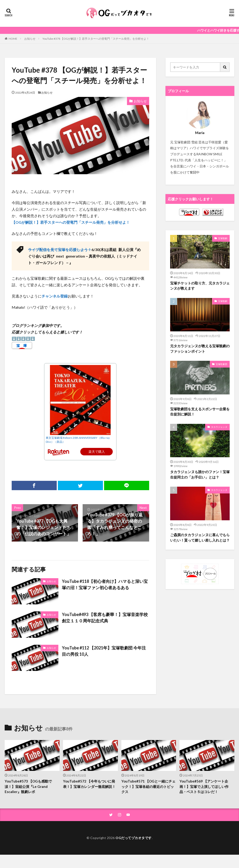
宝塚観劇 (223, 238)
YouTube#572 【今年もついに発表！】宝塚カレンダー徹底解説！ (89, 784)
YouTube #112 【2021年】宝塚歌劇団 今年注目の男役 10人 (104, 651)
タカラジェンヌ (219, 427)
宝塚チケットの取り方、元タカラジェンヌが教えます (200, 286)
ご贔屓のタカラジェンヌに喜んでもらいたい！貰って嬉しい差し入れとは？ (200, 537)
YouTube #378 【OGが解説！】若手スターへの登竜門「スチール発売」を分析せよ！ (96, 39)
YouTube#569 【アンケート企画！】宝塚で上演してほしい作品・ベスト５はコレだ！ (204, 786)
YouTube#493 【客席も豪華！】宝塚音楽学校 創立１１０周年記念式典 (105, 618)
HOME (13, 39)
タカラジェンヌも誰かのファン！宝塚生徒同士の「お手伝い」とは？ (200, 474)
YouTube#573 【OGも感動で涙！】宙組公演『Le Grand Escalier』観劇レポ (28, 786)
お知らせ (30, 39)
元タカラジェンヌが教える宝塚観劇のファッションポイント (200, 349)
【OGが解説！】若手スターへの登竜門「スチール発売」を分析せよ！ (71, 222)
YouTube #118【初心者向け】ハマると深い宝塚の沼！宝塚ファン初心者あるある (105, 584)
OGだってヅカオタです (134, 838)
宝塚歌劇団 (221, 364)
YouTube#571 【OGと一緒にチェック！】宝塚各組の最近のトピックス (148, 786)
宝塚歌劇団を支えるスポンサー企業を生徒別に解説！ (200, 412)
